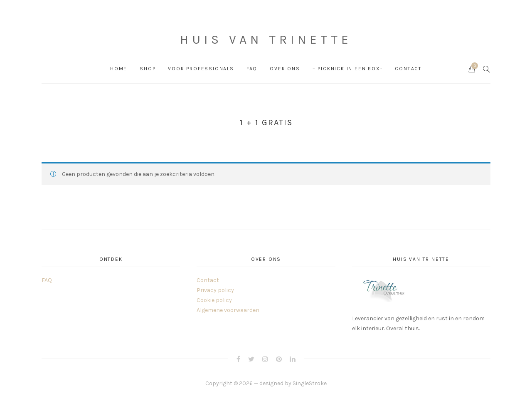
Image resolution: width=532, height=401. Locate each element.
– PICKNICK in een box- (348, 69)
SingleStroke (310, 383)
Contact (408, 69)
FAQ (252, 69)
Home (119, 69)
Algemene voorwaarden (228, 310)
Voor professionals (201, 69)
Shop (148, 69)
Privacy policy (215, 290)
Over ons (285, 69)
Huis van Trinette (266, 40)
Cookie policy (214, 300)
